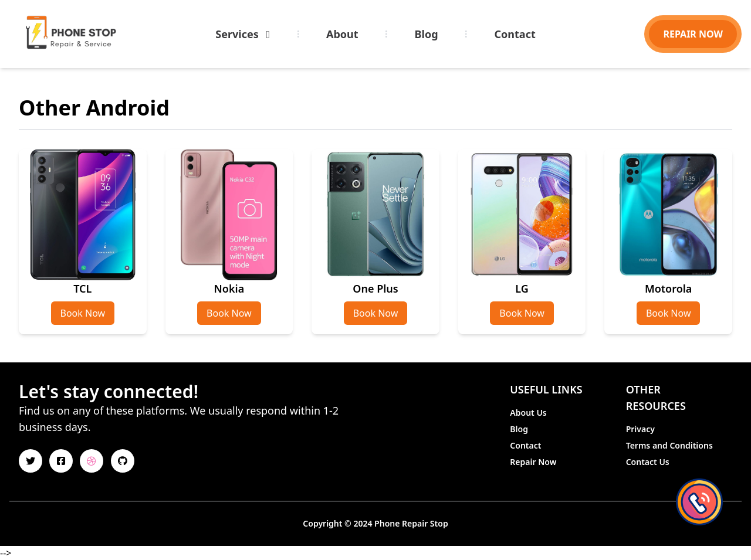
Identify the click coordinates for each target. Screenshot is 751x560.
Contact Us (648, 462)
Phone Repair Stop (411, 523)
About (342, 34)
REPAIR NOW (693, 34)
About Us (528, 413)
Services (243, 34)
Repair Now (533, 462)
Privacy (640, 429)
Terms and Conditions (669, 445)
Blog (427, 34)
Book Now (83, 313)
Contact (515, 34)
